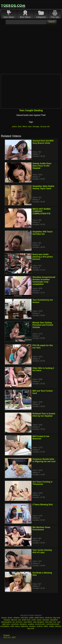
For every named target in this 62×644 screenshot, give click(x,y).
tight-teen (6, 624)
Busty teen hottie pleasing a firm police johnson (43, 257)
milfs (12, 626)
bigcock (14, 620)
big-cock (57, 618)
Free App (55, 17)
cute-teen (24, 618)
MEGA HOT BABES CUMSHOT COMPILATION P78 (42, 211)
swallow (31, 624)
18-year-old (45, 126)
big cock (31, 628)
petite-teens (39, 618)
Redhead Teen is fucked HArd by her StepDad (44, 415)
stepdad (46, 620)
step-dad (49, 622)
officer (25, 126)
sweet (39, 620)
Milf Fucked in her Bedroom (41, 438)
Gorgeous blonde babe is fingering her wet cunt (44, 460)
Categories (41, 17)
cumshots (15, 624)
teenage (36, 126)
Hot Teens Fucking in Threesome (42, 483)
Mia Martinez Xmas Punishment (41, 528)
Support (7, 635)
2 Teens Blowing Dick (43, 505)
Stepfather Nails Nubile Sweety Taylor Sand (43, 187)
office (46, 626)
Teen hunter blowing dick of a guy (42, 551)
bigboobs (24, 626)
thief (20, 126)
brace (10, 618)
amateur (32, 626)
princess (19, 622)
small (33, 620)
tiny (55, 622)
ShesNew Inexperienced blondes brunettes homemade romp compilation (44, 281)
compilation (5, 626)
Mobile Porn (13, 6)
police (14, 126)
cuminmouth (40, 624)
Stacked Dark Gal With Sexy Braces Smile (43, 142)
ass (19, 620)
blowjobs (23, 624)
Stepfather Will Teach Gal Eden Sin (43, 233)
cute (59, 622)
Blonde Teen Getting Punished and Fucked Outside (43, 325)
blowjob (7, 620)
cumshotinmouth (53, 624)
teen (30, 126)
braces (4, 618)
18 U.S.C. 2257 (10, 637)
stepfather (54, 620)
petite (31, 618)
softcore (58, 626)
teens (17, 626)
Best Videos (25, 17)
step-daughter (39, 622)
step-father (28, 622)
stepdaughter (6, 622)
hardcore (49, 618)
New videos (9, 17)
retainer (16, 618)
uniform (40, 626)
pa (14, 622)
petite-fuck (26, 620)
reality (52, 626)
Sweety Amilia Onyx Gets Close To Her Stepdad (42, 166)
